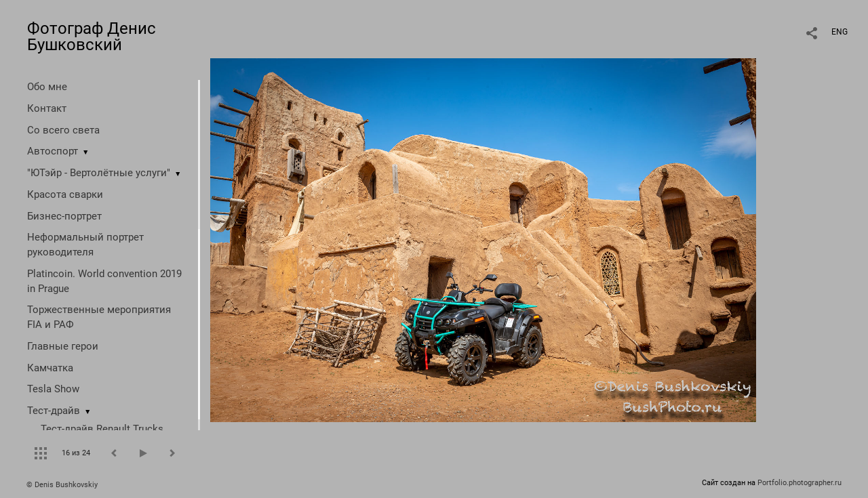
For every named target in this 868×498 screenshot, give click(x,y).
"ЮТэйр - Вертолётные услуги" (99, 173)
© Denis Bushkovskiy (62, 485)
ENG (840, 32)
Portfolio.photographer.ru (800, 483)
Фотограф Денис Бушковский (92, 37)
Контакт (47, 108)
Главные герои (63, 346)
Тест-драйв (54, 411)
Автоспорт (53, 151)
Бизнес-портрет (64, 216)
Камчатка (50, 368)
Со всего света (63, 130)
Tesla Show (53, 389)
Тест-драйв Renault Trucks (102, 429)
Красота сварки (65, 194)
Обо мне (47, 87)
